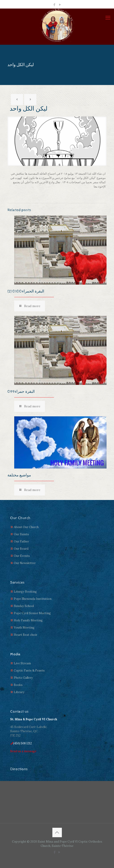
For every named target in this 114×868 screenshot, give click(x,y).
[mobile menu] (108, 18)
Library (19, 692)
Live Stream (22, 663)
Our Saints (21, 534)
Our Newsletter (25, 563)
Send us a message (23, 751)
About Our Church (26, 527)
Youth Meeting (24, 628)
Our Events (22, 556)
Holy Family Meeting (28, 620)
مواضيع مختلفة (19, 475)
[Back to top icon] (57, 832)
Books (18, 685)
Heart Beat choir (26, 635)
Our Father (21, 541)
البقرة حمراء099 (21, 392)
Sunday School (24, 606)
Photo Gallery (23, 678)
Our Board (21, 549)
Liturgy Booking (25, 592)
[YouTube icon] (60, 5)
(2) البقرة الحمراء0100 (26, 291)
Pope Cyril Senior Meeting (32, 613)
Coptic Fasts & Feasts (29, 671)
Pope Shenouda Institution (33, 599)
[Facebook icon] (54, 5)
